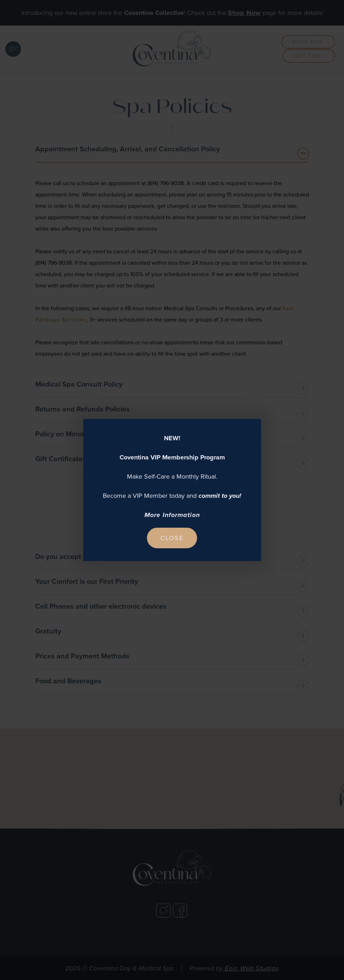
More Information (172, 515)
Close (172, 538)
